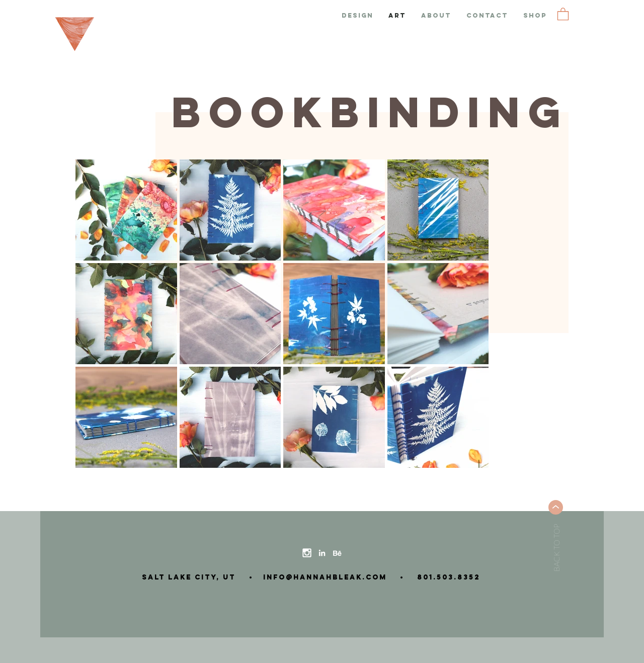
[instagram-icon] (307, 553)
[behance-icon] (337, 553)
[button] (563, 14)
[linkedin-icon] (322, 553)
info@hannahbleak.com (322, 577)
